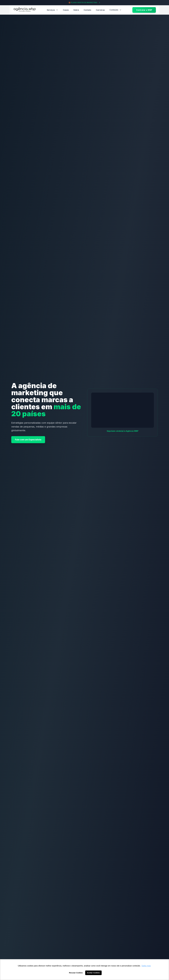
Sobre (76, 10)
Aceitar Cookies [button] (93, 973)
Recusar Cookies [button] (76, 973)
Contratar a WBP (144, 10)
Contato (87, 10)
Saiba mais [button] (146, 966)
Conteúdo (116, 10)
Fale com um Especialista (28, 440)
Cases (66, 10)
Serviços (53, 10)
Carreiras (100, 10)
